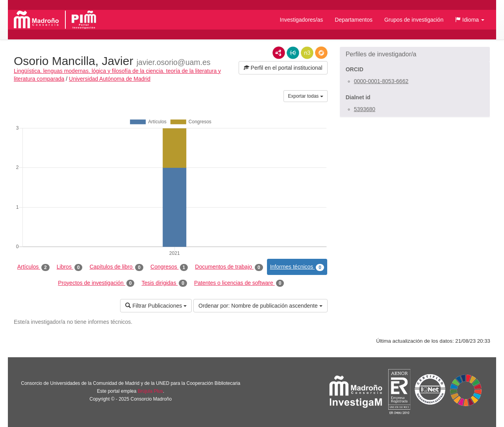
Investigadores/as (302, 20)
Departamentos (354, 20)
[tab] (415, 54)
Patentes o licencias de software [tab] (239, 283)
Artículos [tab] (33, 267)
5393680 (365, 109)
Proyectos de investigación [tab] (96, 283)
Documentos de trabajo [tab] (229, 267)
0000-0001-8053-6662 (381, 81)
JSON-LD (293, 53)
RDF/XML (279, 53)
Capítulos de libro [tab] (116, 267)
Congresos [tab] (169, 267)
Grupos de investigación (414, 20)
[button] (470, 20)
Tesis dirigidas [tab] (164, 283)
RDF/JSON (321, 53)
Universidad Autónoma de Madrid (110, 79)
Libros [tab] (70, 267)
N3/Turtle (307, 53)
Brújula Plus (150, 391)
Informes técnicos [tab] (297, 267)
